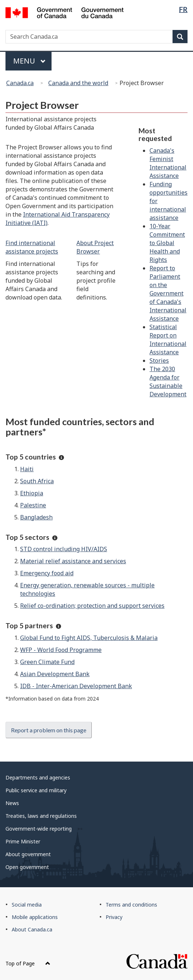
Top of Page (28, 963)
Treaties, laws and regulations (41, 816)
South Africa (37, 481)
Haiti (27, 469)
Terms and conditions (131, 905)
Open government (27, 867)
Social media (27, 905)
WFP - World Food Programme (61, 650)
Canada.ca (20, 83)
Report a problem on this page (49, 730)
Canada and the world (78, 83)
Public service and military (36, 790)
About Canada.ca (32, 929)
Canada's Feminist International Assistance (168, 163)
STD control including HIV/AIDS (64, 549)
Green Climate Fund (47, 662)
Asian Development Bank (55, 674)
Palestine (33, 505)
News (12, 803)
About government (28, 854)
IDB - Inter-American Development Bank (76, 686)
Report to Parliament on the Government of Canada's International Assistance (168, 293)
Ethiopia (32, 493)
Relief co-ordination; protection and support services (92, 606)
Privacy (114, 917)
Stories (159, 361)
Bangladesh (36, 517)
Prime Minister (23, 841)
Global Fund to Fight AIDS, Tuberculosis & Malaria (89, 638)
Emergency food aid (47, 573)
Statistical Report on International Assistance (168, 340)
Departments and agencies (38, 777)
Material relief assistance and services (73, 561)
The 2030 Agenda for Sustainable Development (168, 382)
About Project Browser (95, 247)
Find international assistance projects (32, 247)
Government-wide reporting (39, 829)
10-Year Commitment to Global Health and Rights (167, 243)
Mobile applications (35, 917)
